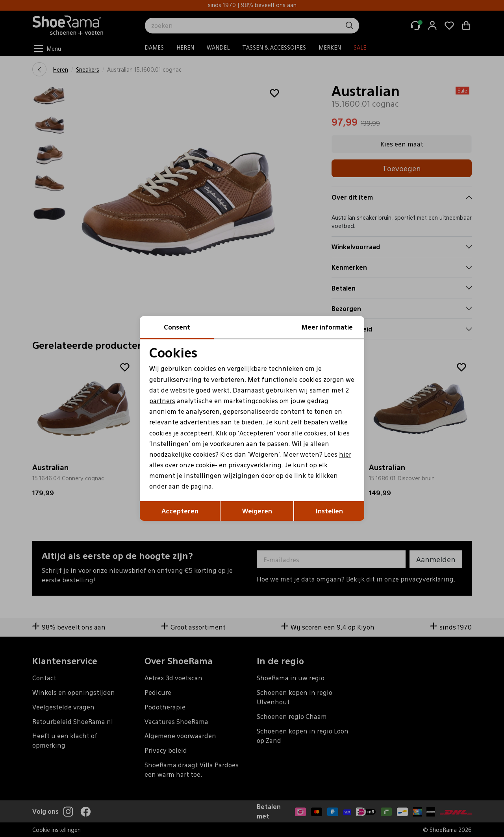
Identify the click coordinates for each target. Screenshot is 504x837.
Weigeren (257, 511)
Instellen (329, 511)
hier (345, 454)
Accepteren (180, 511)
